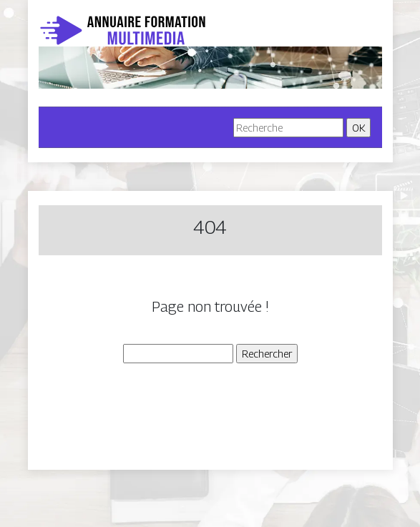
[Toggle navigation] (70, 127)
